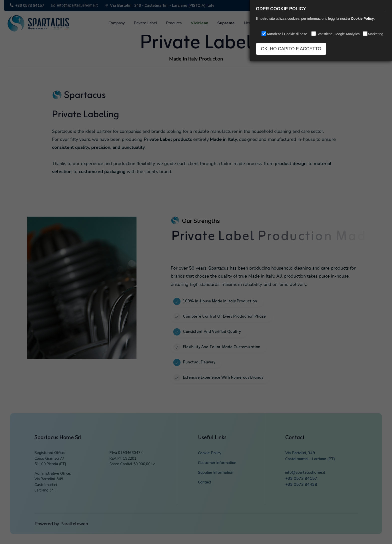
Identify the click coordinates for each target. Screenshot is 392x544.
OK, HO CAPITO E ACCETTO (291, 49)
